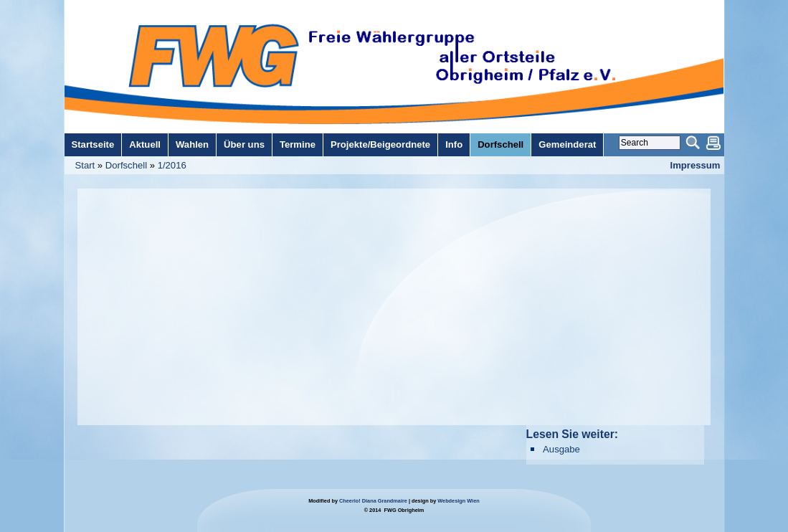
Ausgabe (561, 449)
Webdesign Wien (458, 501)
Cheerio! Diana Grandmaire (373, 501)
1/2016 (172, 165)
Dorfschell (126, 165)
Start (85, 165)
